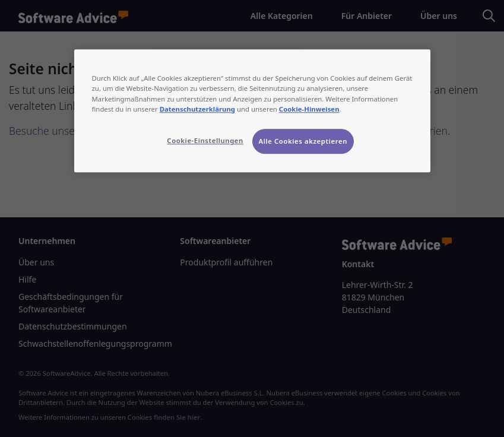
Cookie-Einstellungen (205, 140)
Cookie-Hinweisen (309, 109)
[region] (252, 111)
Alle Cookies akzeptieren (303, 141)
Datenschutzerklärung (197, 109)
